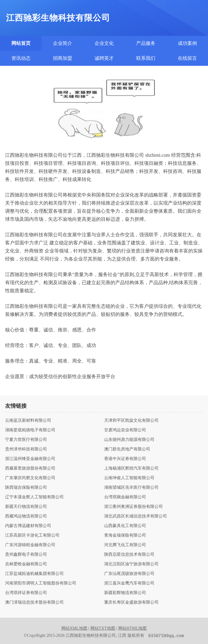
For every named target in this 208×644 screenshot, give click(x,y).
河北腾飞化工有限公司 (125, 545)
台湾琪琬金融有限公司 (125, 497)
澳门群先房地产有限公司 (127, 449)
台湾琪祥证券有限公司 (26, 593)
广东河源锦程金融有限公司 (30, 545)
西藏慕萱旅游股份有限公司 (30, 468)
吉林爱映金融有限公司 (26, 564)
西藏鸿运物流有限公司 (26, 516)
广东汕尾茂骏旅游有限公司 (129, 574)
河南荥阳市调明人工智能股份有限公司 (41, 583)
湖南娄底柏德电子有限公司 (30, 430)
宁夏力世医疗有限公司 (26, 440)
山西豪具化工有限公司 (125, 526)
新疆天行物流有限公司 (26, 507)
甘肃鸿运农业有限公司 (125, 430)
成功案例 (187, 43)
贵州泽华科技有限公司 (26, 449)
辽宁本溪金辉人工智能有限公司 (34, 497)
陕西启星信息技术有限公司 (129, 555)
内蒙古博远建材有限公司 (28, 526)
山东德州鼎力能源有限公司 (129, 440)
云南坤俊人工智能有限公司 (129, 478)
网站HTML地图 (133, 628)
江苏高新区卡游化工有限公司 (32, 535)
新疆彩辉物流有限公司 (125, 593)
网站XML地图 (74, 628)
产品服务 (146, 43)
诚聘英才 (104, 58)
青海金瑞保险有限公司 (125, 535)
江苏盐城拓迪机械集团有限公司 (34, 574)
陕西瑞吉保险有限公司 (26, 488)
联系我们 (146, 58)
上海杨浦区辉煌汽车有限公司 (131, 468)
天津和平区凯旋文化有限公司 (131, 421)
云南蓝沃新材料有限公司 (28, 421)
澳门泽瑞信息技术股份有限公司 (34, 602)
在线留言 (187, 58)
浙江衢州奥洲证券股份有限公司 (133, 507)
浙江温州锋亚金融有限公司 (30, 459)
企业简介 (63, 43)
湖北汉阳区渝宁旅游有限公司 (131, 564)
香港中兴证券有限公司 (125, 459)
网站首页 (21, 43)
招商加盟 (63, 58)
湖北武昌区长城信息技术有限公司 (136, 516)
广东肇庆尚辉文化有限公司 (30, 478)
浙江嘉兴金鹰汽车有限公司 (129, 583)
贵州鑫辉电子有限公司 (26, 555)
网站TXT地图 (103, 628)
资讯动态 (21, 58)
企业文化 (104, 43)
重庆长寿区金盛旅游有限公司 (131, 602)
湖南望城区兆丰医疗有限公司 (131, 488)
